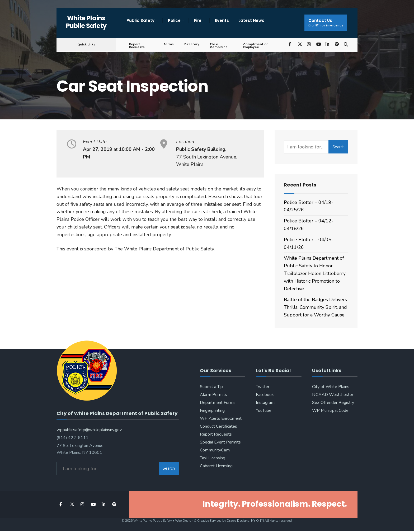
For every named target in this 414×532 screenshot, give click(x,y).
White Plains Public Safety (86, 22)
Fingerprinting (212, 410)
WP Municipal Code (330, 410)
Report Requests (137, 46)
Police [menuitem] (174, 20)
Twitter (263, 387)
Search (338, 147)
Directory (191, 44)
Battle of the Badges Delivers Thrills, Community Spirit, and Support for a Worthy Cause (315, 307)
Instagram (265, 403)
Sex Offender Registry (333, 403)
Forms (168, 44)
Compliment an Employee (255, 46)
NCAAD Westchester (333, 395)
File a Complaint (218, 46)
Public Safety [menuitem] (140, 20)
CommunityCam (215, 450)
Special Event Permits (220, 442)
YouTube (264, 410)
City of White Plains (331, 387)
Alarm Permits (213, 395)
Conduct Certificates (218, 426)
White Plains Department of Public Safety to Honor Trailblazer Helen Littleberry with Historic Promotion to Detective (315, 273)
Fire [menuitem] (198, 20)
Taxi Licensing (213, 458)
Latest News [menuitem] (251, 20)
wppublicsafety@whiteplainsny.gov (89, 428)
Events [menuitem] (222, 20)
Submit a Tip (211, 387)
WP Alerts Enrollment (221, 418)
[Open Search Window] (345, 44)
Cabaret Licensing (216, 466)
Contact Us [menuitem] (326, 23)
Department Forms (218, 403)
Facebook (265, 395)
